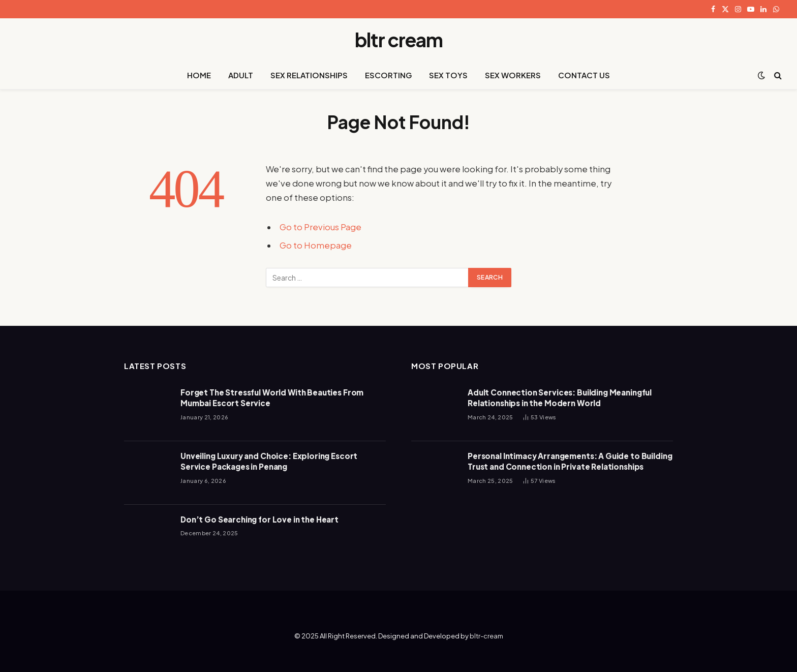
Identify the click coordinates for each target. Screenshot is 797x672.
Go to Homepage (316, 245)
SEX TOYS (448, 75)
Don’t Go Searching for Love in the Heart (259, 519)
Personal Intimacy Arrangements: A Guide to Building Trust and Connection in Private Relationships (570, 461)
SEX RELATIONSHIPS (309, 75)
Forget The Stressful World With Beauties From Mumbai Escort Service (272, 398)
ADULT (241, 75)
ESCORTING (388, 75)
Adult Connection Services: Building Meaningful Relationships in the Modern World (560, 398)
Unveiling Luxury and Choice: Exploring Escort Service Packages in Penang (269, 461)
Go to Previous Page (320, 227)
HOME (199, 75)
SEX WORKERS (513, 75)
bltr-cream (486, 636)
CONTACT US (584, 75)
